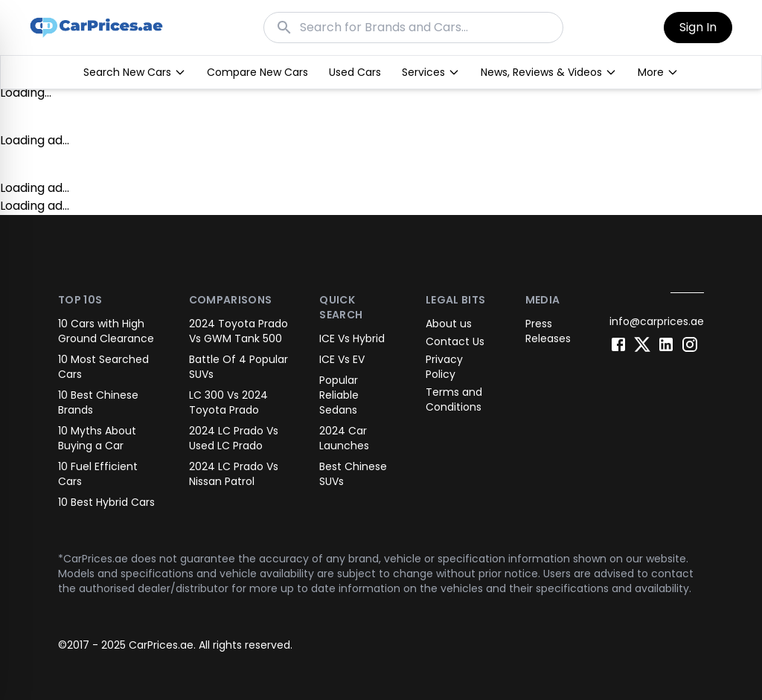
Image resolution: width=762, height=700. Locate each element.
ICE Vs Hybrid (352, 338)
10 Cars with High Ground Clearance (106, 331)
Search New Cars (135, 72)
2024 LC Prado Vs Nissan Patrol (234, 474)
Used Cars (355, 72)
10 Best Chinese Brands (98, 402)
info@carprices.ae (657, 321)
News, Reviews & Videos (549, 72)
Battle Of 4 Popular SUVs (238, 367)
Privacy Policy (444, 367)
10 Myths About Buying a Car (97, 438)
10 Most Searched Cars (103, 367)
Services (431, 72)
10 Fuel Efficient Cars (98, 474)
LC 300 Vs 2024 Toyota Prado (228, 402)
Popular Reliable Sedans (339, 395)
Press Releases (548, 331)
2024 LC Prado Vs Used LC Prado (234, 438)
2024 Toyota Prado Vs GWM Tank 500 (238, 331)
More (658, 72)
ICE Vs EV (342, 359)
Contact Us (455, 341)
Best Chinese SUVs (353, 474)
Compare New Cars (257, 72)
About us (449, 324)
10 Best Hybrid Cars (106, 502)
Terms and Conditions (454, 399)
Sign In (698, 27)
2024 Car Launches (344, 438)
